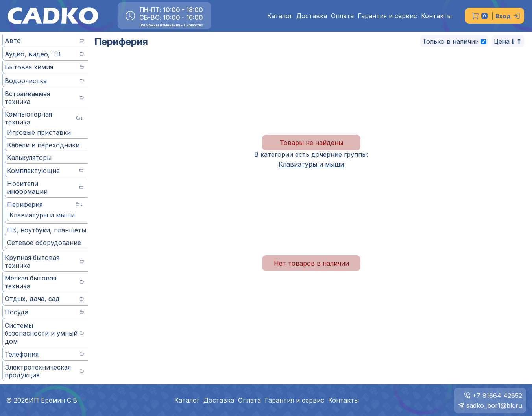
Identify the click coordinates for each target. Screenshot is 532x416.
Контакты (436, 16)
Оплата (342, 16)
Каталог (280, 16)
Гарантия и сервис (387, 16)
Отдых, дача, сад (44, 299)
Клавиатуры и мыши (42, 215)
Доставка (312, 16)
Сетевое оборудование (44, 243)
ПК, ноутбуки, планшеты (47, 230)
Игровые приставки (39, 132)
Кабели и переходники (43, 145)
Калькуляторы (29, 158)
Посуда (44, 312)
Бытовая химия (44, 67)
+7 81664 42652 (497, 396)
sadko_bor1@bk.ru (494, 405)
